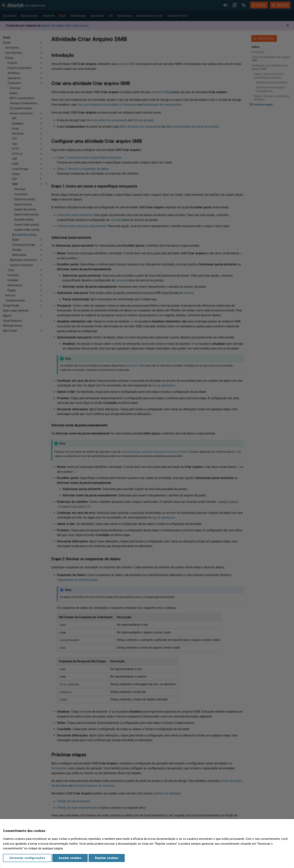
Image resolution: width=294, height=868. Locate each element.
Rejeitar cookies (107, 858)
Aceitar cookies (70, 858)
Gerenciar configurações (27, 858)
